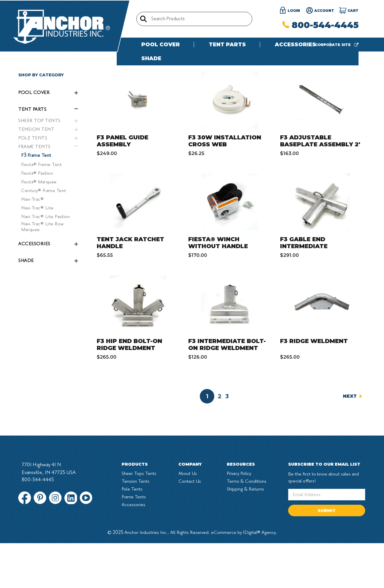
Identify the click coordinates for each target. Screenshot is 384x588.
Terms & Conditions (247, 526)
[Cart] (349, 11)
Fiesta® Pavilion (37, 218)
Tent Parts (227, 45)
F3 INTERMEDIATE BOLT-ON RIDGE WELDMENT (227, 389)
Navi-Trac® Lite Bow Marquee (43, 272)
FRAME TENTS (34, 191)
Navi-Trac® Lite (37, 253)
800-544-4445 (320, 25)
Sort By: (285, 101)
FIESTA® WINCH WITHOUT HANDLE (218, 287)
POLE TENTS (33, 183)
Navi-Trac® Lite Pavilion (45, 261)
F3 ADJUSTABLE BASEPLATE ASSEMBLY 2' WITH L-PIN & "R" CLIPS (320, 189)
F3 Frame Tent (36, 200)
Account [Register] (320, 11)
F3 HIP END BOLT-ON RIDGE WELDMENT (129, 389)
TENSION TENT (36, 174)
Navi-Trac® (32, 244)
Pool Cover (161, 45)
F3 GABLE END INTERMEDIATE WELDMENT (304, 291)
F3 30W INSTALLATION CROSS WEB (225, 186)
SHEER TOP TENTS (39, 165)
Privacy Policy (239, 518)
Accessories (295, 45)
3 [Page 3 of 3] (227, 441)
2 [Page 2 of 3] (220, 441)
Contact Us (190, 526)
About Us (188, 518)
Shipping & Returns (245, 534)
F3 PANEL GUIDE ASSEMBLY (122, 186)
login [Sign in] (290, 11)
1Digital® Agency (259, 577)
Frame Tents (134, 542)
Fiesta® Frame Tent (41, 209)
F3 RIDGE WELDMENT (314, 386)
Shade (151, 58)
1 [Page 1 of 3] (207, 441)
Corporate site (337, 45)
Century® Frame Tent (44, 235)
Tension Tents (136, 526)
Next (353, 441)
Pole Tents (132, 534)
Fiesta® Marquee (39, 227)
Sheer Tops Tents (139, 518)
